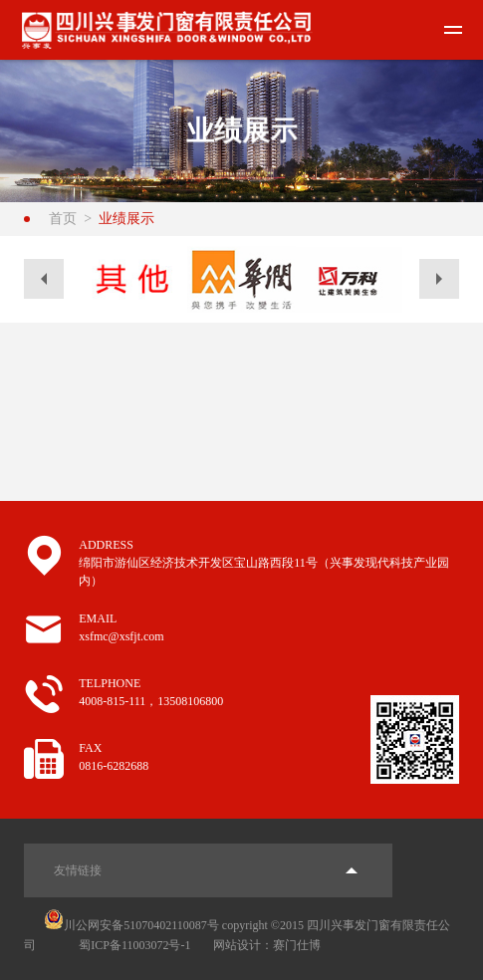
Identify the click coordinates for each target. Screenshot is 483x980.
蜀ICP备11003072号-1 (134, 945)
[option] (133, 279)
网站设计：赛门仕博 (267, 945)
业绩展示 (126, 219)
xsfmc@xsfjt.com (121, 636)
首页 (63, 219)
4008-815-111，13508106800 (151, 701)
